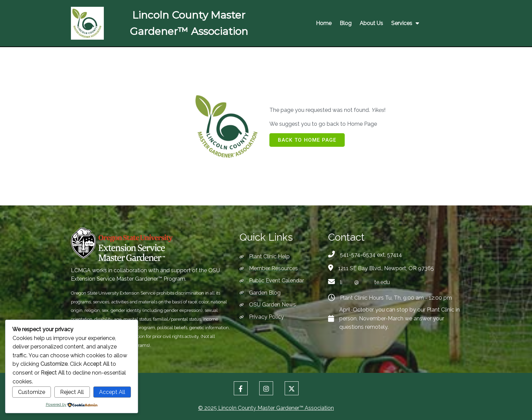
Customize (32, 392)
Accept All (112, 392)
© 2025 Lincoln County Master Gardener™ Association (266, 407)
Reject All (72, 392)
